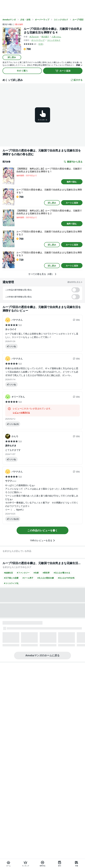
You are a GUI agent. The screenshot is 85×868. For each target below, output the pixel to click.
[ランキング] (26, 863)
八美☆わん (56, 37)
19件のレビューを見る (42, 540)
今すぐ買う (22, 71)
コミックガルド (54, 40)
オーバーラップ (38, 40)
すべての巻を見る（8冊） (42, 274)
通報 (76, 320)
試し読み (12, 57)
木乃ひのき (34, 37)
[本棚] (76, 863)
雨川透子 (45, 37)
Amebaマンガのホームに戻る (42, 655)
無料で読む (72, 182)
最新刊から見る (73, 162)
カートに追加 (72, 203)
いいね (11, 346)
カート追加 (63, 71)
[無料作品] (42, 863)
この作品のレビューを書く (42, 530)
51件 (41, 44)
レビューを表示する (21, 413)
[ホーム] (9, 863)
